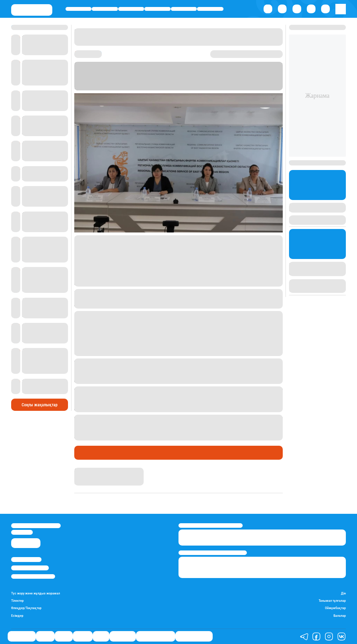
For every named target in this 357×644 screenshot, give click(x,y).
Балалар (340, 616)
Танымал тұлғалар (332, 601)
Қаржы (105, 9)
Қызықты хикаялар (155, 636)
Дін (343, 593)
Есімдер (17, 616)
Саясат (131, 9)
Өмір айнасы (79, 9)
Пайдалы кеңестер (194, 636)
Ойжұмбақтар (335, 608)
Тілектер (17, 601)
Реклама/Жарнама (30, 568)
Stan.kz (81, 470)
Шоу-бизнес (210, 9)
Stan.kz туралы (26, 559)
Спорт (184, 9)
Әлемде (157, 9)
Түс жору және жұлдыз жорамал (36, 593)
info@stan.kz (22, 532)
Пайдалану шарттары (33, 576)
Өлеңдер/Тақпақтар (26, 608)
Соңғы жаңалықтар (40, 405)
